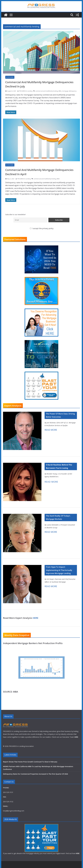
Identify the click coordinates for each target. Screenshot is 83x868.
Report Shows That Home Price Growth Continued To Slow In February (30, 762)
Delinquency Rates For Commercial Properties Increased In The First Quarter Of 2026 (35, 774)
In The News (10, 77)
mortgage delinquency (69, 91)
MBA (60, 91)
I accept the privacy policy (42, 228)
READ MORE (51, 430)
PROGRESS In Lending (26, 91)
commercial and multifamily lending (46, 91)
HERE (35, 618)
